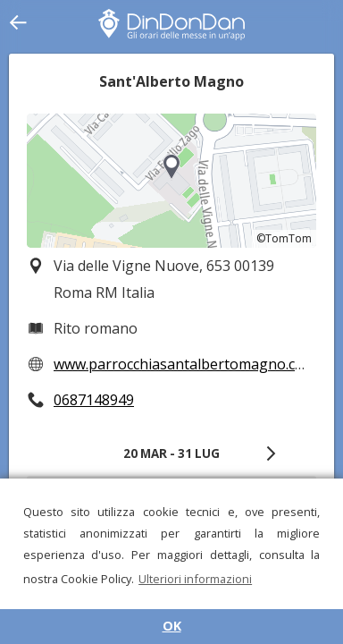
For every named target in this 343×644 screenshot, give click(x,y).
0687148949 (94, 400)
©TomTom (284, 238)
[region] (171, 181)
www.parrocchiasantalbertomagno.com (185, 364)
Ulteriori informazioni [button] (195, 579)
